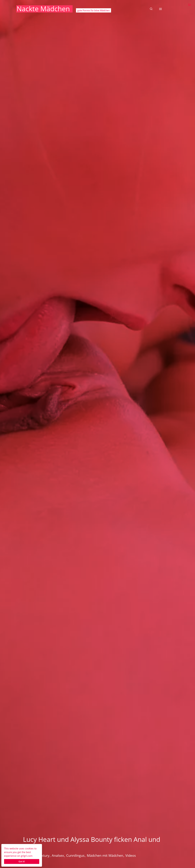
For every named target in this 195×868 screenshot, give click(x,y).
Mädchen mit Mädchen (105, 855)
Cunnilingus (75, 855)
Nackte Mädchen (43, 9)
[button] (151, 9)
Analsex (58, 855)
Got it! (22, 861)
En (190, 4)
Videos (131, 855)
